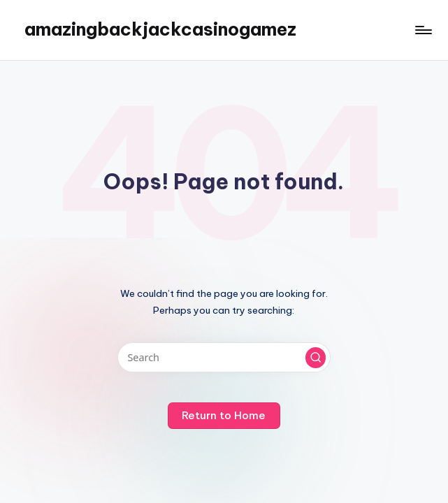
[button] (316, 358)
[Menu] (422, 30)
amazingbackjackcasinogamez (160, 29)
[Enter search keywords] (224, 357)
